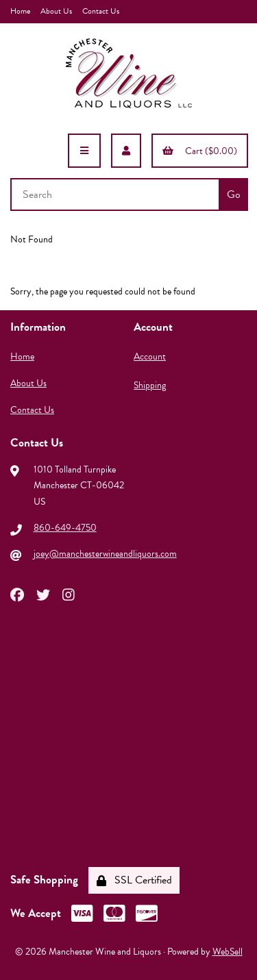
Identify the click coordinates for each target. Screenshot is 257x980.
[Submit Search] (233, 194)
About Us (56, 11)
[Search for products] (116, 194)
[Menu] (84, 151)
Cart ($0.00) (200, 151)
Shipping (150, 385)
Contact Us (101, 11)
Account (150, 356)
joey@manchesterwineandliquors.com (105, 554)
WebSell (228, 952)
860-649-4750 (65, 528)
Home (20, 11)
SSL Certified (134, 880)
